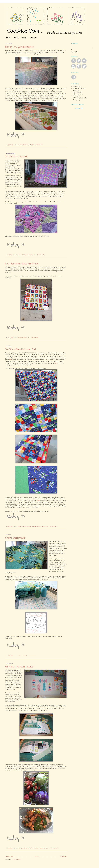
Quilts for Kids (40, 526)
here (10, 360)
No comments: (39, 145)
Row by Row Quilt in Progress (19, 47)
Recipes (25, 38)
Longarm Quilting (22, 255)
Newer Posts (9, 857)
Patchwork (26, 145)
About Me (34, 38)
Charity (19, 526)
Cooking (19, 848)
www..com (79, 108)
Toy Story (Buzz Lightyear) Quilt (21, 349)
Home (8, 38)
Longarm (20, 145)
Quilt (30, 145)
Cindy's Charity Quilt (15, 538)
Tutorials (16, 38)
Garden (24, 848)
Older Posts (63, 857)
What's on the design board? (19, 667)
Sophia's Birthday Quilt (16, 157)
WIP (32, 145)
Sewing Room (43, 848)
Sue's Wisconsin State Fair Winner (22, 264)
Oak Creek (74, 52)
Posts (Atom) (17, 859)
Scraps (46, 526)
